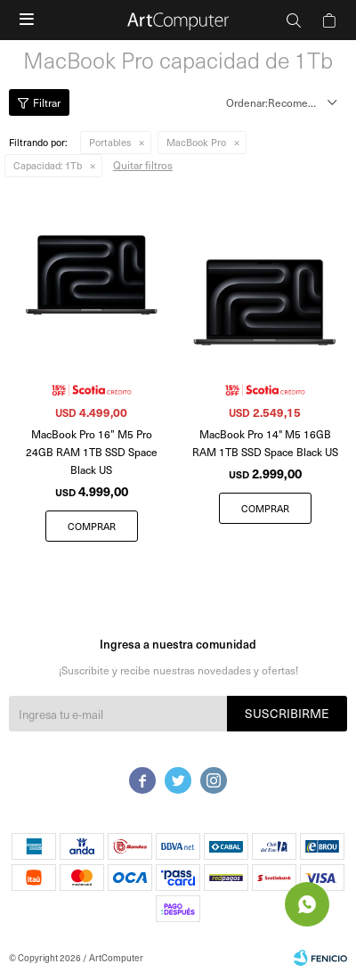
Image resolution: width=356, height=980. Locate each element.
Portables (110, 142)
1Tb (48, 165)
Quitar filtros (143, 165)
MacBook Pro (196, 142)
